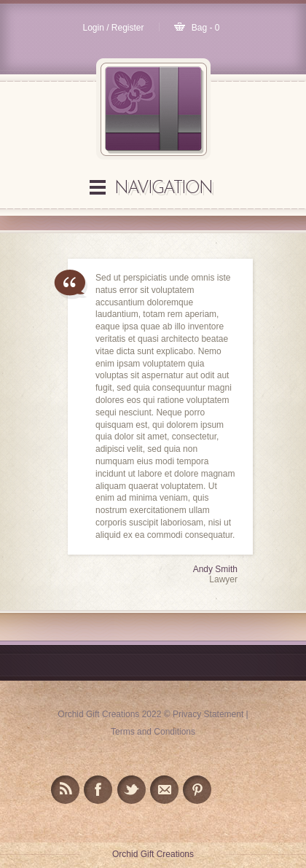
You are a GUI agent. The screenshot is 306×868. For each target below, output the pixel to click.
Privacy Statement (208, 714)
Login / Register (113, 28)
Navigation (163, 189)
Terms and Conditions (153, 732)
